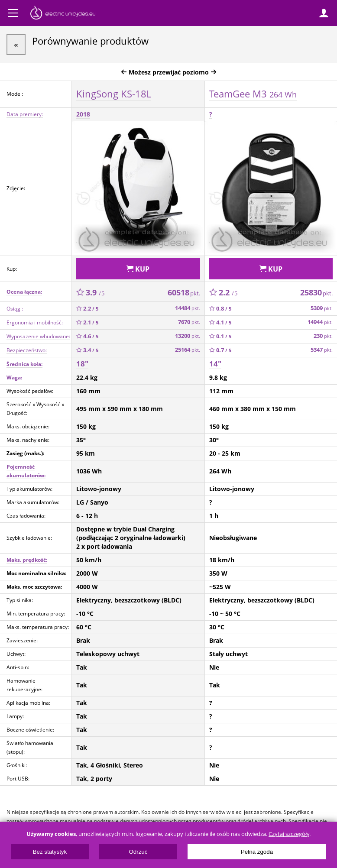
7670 (189, 322)
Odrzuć (138, 852)
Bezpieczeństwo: (27, 350)
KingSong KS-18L (114, 94)
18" (82, 364)
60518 (184, 292)
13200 (188, 336)
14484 (188, 308)
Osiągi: (15, 309)
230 (323, 336)
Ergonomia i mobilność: (35, 322)
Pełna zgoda (257, 852)
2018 (83, 114)
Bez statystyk (50, 852)
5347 (322, 350)
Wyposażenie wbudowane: (38, 336)
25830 (316, 292)
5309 (322, 308)
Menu (13, 13)
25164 (188, 350)
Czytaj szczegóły (289, 834)
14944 (320, 322)
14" (215, 364)
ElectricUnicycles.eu (63, 14)
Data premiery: (25, 114)
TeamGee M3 (253, 94)
